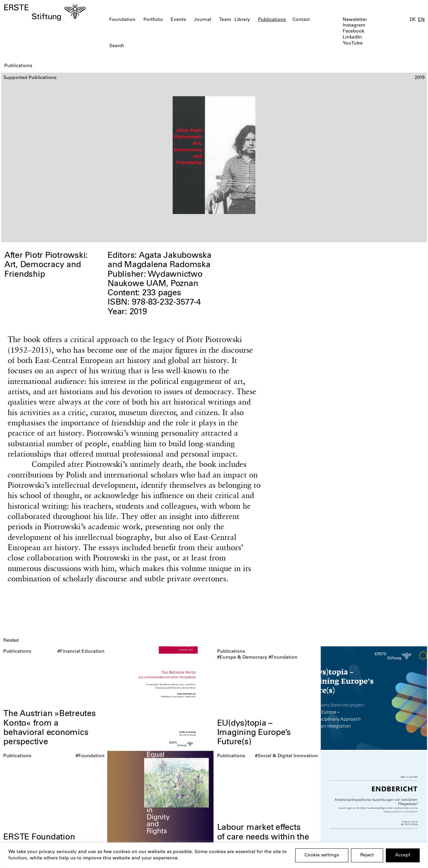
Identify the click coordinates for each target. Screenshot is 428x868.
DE (413, 20)
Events (178, 20)
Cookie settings (322, 855)
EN (421, 20)
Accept (403, 855)
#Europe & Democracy (242, 658)
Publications (272, 20)
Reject (367, 855)
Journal (203, 20)
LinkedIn (352, 37)
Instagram (354, 26)
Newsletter (355, 20)
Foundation (122, 20)
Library (242, 20)
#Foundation (283, 658)
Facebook (353, 32)
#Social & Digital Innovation (287, 756)
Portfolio (153, 20)
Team (225, 20)
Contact (301, 20)
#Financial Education (81, 652)
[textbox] (180, 46)
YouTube (353, 43)
